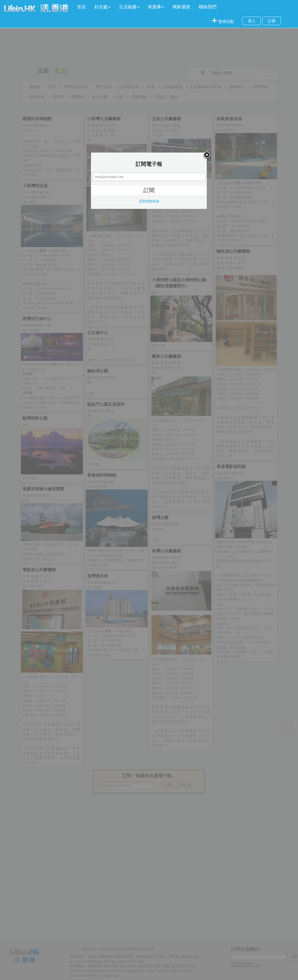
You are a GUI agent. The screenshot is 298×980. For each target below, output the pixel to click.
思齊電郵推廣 (149, 201)
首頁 (81, 7)
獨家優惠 (181, 7)
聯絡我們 (208, 7)
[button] (102, 7)
